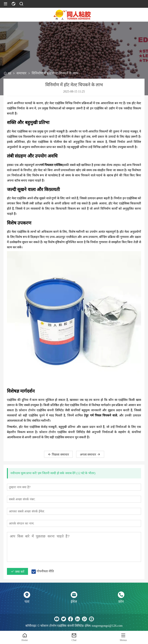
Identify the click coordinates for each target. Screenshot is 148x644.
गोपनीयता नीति (45, 571)
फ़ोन (121, 602)
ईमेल (74, 602)
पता (27, 602)
